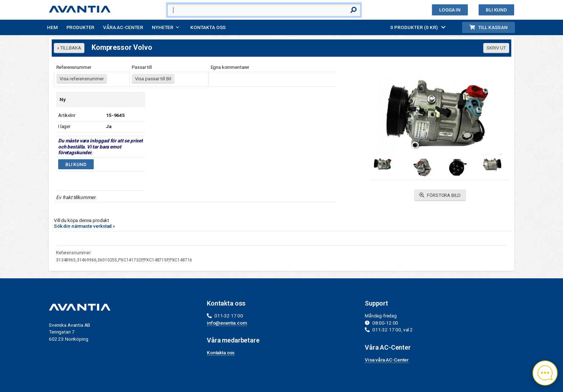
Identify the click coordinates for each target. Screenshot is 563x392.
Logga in (450, 10)
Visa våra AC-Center (387, 360)
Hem (52, 27)
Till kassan (488, 27)
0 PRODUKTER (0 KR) (418, 27)
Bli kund (496, 10)
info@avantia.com (227, 323)
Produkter (81, 27)
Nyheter (163, 27)
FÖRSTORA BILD (440, 195)
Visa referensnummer (82, 79)
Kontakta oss (208, 27)
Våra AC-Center (123, 27)
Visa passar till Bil (153, 79)
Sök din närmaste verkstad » (85, 226)
